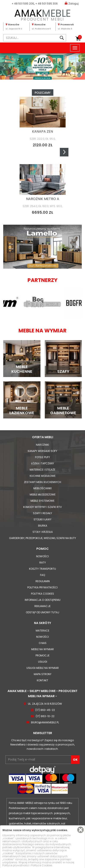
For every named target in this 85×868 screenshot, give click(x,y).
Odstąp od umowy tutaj (42, 612)
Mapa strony (43, 674)
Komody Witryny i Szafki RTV (42, 507)
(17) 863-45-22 (45, 710)
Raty (43, 563)
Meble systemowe (42, 501)
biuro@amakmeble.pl (45, 722)
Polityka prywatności (42, 587)
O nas (43, 643)
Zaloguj (72, 3)
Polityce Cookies (42, 865)
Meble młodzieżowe (43, 495)
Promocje (42, 655)
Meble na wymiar (42, 649)
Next (64, 152)
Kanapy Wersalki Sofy (42, 451)
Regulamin (43, 581)
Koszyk (80, 37)
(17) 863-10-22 (45, 716)
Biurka (43, 526)
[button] (4, 67)
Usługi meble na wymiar (43, 668)
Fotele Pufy (42, 457)
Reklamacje (42, 606)
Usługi (43, 662)
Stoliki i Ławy (42, 519)
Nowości (42, 556)
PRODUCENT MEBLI (42, 14)
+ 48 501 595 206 (23, 4)
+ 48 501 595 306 (46, 4)
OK (75, 760)
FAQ (42, 575)
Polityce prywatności (16, 865)
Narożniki (42, 445)
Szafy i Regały (42, 513)
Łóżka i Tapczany (43, 463)
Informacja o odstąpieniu (43, 600)
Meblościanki (42, 488)
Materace (42, 631)
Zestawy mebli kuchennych (42, 482)
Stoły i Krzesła (43, 532)
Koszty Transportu (42, 569)
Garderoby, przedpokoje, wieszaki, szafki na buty (42, 538)
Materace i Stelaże (42, 470)
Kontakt (42, 680)
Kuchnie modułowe (43, 476)
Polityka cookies (42, 594)
